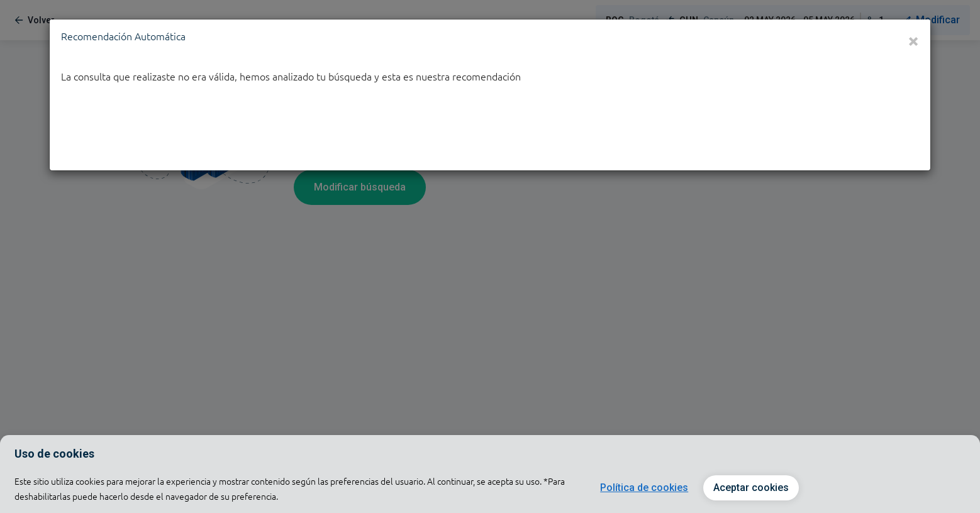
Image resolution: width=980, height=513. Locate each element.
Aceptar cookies (751, 488)
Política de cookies (644, 488)
